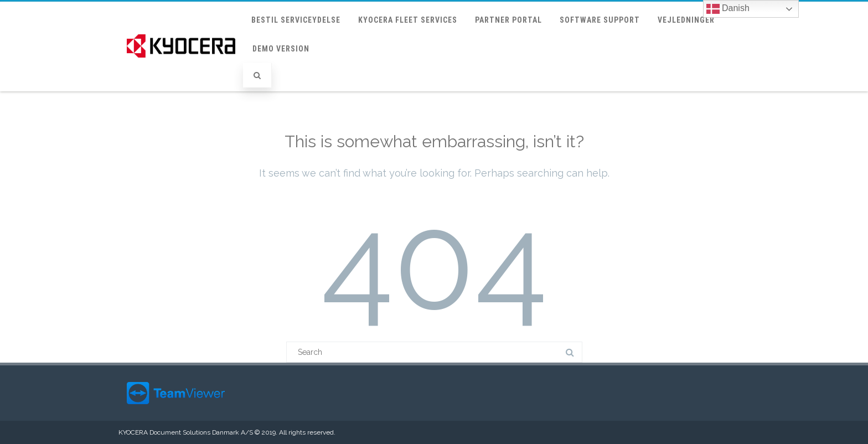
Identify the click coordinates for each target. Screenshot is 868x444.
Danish (728, 9)
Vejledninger (686, 20)
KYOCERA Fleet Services (408, 20)
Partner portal (508, 20)
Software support (600, 20)
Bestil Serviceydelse (296, 20)
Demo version (281, 49)
